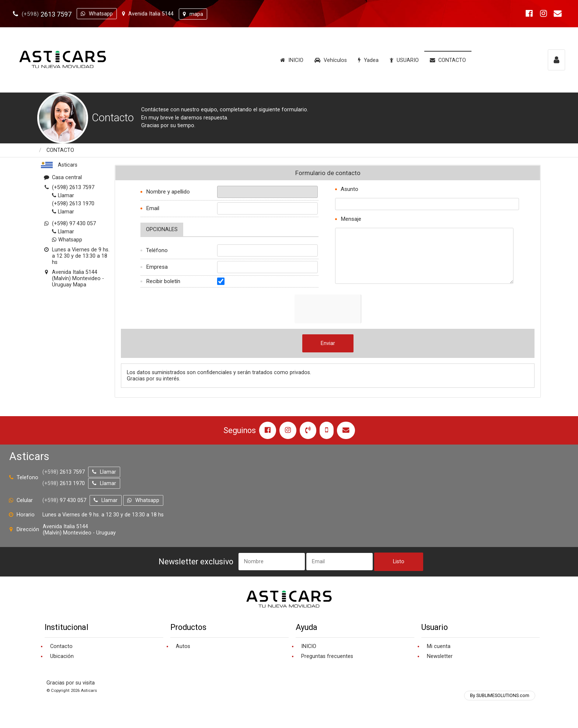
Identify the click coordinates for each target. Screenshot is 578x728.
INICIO (292, 60)
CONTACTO (448, 60)
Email (153, 208)
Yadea (368, 60)
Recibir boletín (163, 281)
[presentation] (351, 309)
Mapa (80, 285)
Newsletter (440, 656)
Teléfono (157, 250)
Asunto (349, 189)
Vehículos (331, 60)
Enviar (328, 343)
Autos (183, 646)
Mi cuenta (439, 646)
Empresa (157, 267)
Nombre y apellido (168, 192)
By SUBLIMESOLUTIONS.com (500, 696)
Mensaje (351, 219)
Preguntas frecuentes (327, 656)
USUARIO (404, 60)
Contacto (61, 646)
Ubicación (62, 656)
